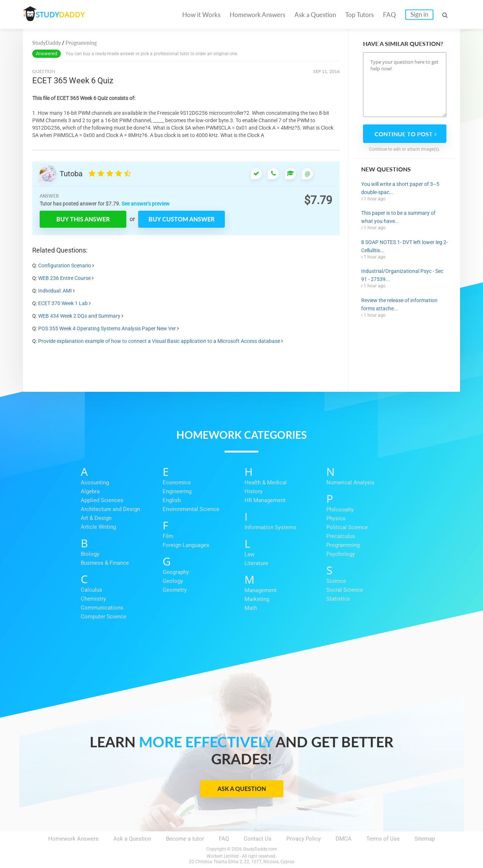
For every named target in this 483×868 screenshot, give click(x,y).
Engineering (177, 491)
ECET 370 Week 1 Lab (63, 303)
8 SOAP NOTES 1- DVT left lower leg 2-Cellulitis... (404, 246)
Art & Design (96, 518)
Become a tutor (185, 839)
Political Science (347, 527)
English (172, 500)
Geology (173, 581)
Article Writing (98, 527)
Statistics (338, 599)
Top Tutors (359, 15)
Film (168, 536)
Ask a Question (315, 15)
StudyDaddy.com (260, 849)
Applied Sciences (102, 500)
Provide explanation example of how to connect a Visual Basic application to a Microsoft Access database (160, 341)
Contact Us (258, 839)
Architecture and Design (110, 509)
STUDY (62, 15)
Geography (176, 572)
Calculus (91, 590)
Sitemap (425, 839)
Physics (336, 518)
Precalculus (341, 536)
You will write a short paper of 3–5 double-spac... (400, 188)
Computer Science (104, 617)
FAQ (389, 15)
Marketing (257, 599)
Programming (343, 545)
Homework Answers (257, 15)
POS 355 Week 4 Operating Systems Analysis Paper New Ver (107, 328)
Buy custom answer (181, 219)
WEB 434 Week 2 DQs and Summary (79, 316)
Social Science (345, 590)
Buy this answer (83, 219)
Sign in (419, 14)
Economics (177, 483)
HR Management (265, 500)
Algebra (90, 491)
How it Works (201, 15)
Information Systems (270, 527)
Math (251, 608)
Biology (90, 554)
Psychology (341, 554)
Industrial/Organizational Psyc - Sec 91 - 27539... (402, 275)
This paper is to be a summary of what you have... (398, 217)
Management (261, 590)
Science (336, 581)
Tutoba (71, 174)
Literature (256, 563)
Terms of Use (383, 839)
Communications (102, 608)
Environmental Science (191, 509)
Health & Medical (266, 483)
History (254, 491)
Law (249, 554)
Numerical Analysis (350, 483)
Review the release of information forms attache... (399, 304)
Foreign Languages (186, 545)
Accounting (95, 483)
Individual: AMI (55, 291)
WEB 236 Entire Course (64, 278)
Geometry (175, 590)
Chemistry (93, 599)
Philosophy (340, 510)
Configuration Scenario (65, 266)
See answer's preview (146, 204)
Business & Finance (105, 563)
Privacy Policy (304, 839)
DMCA (344, 839)
